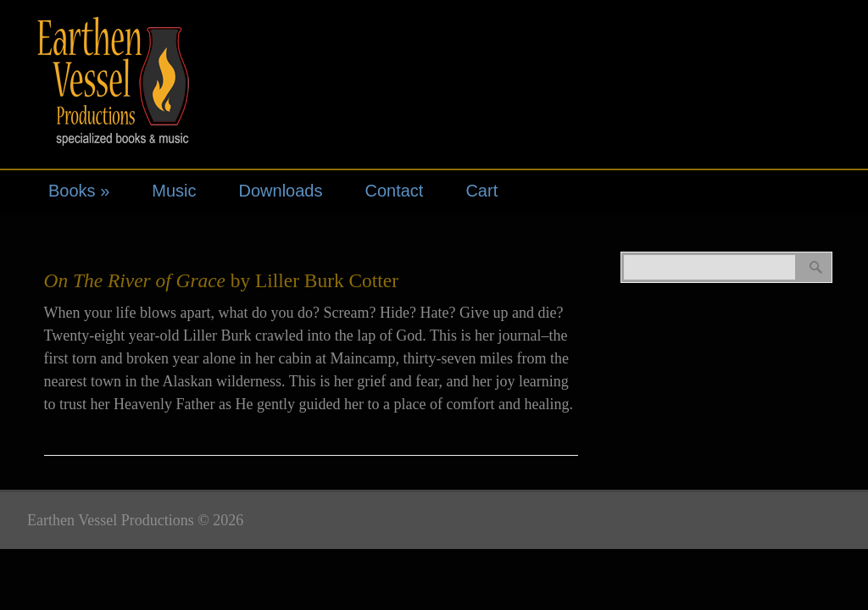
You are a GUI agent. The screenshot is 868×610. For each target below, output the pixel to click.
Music (174, 191)
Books (79, 191)
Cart (481, 191)
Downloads (281, 191)
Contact (394, 191)
